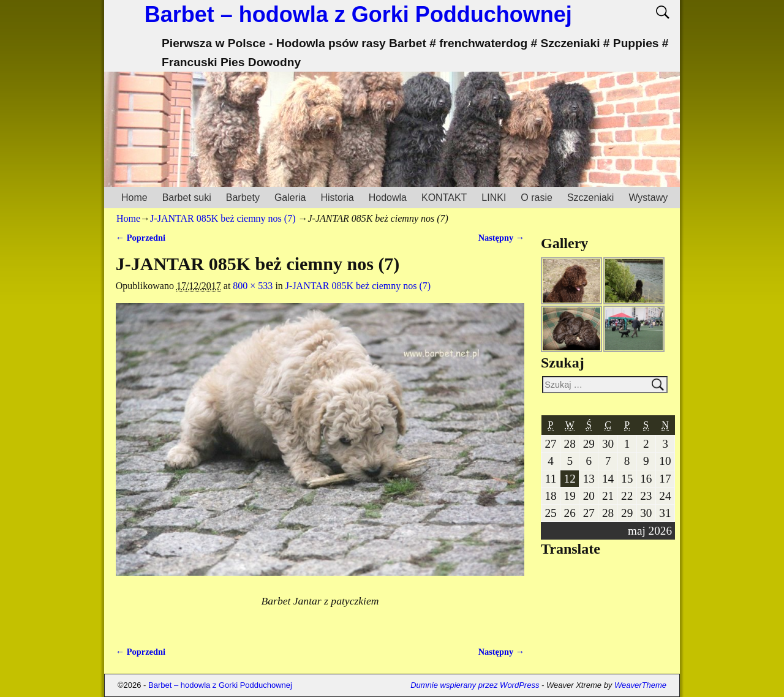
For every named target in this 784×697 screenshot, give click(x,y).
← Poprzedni (141, 238)
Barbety (243, 198)
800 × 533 (253, 286)
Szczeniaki (590, 198)
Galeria (290, 198)
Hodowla (388, 198)
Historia (337, 198)
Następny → (502, 238)
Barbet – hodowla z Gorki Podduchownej (358, 14)
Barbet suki (187, 198)
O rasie (537, 198)
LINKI (494, 198)
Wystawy (648, 198)
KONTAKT (444, 198)
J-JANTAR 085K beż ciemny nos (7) (223, 218)
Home (134, 198)
